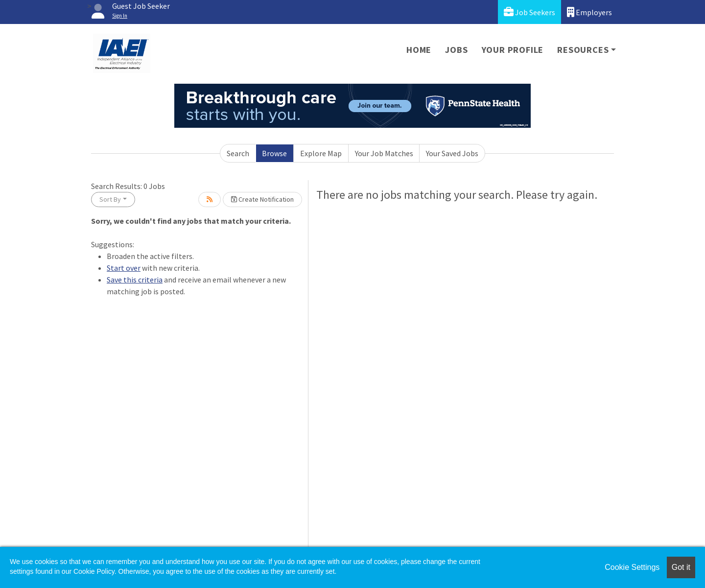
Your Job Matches (384, 153)
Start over (124, 268)
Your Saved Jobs (452, 153)
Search (238, 153)
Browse (274, 153)
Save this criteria (135, 280)
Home (419, 50)
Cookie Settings (632, 567)
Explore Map (321, 153)
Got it (681, 567)
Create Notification (262, 199)
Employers (589, 12)
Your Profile (513, 50)
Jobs (456, 50)
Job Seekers (529, 12)
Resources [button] (583, 50)
